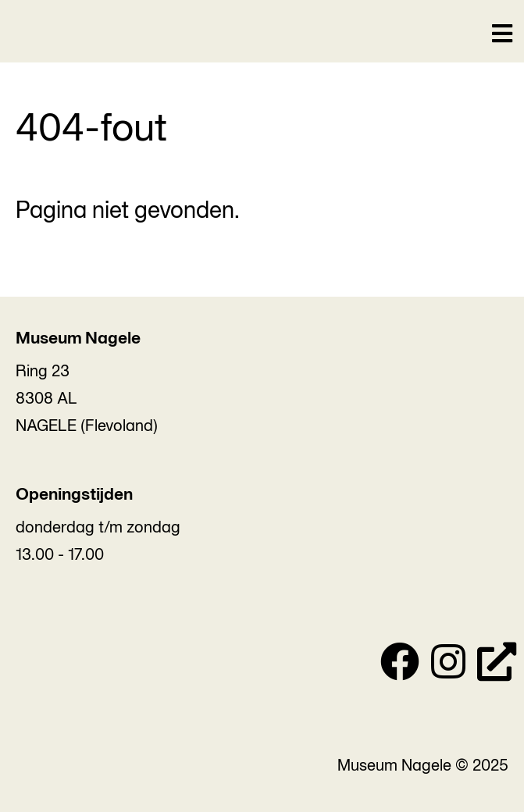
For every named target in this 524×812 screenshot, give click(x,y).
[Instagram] (448, 666)
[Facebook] (400, 666)
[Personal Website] (497, 666)
